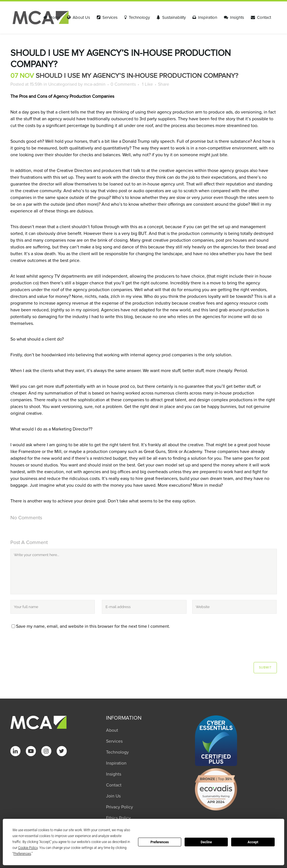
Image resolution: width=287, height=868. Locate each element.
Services (114, 741)
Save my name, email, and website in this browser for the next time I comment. (93, 626)
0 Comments (123, 84)
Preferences (160, 842)
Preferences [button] (22, 854)
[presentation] (49, 648)
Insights (114, 774)
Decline (206, 842)
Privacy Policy (120, 807)
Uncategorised (63, 84)
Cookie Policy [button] (28, 848)
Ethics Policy (118, 818)
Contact (114, 785)
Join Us (113, 796)
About (112, 730)
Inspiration (116, 763)
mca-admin (95, 84)
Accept (253, 842)
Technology (117, 752)
